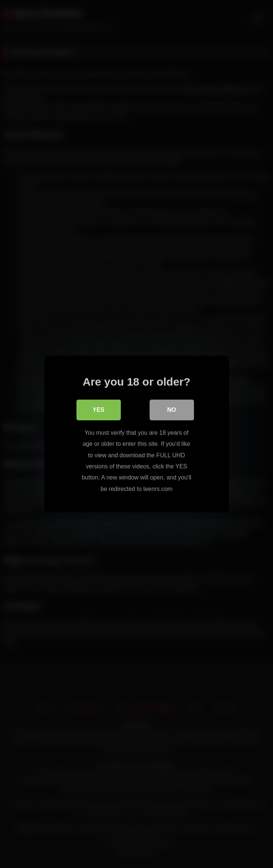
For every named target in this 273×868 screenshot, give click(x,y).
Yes (98, 410)
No (172, 410)
